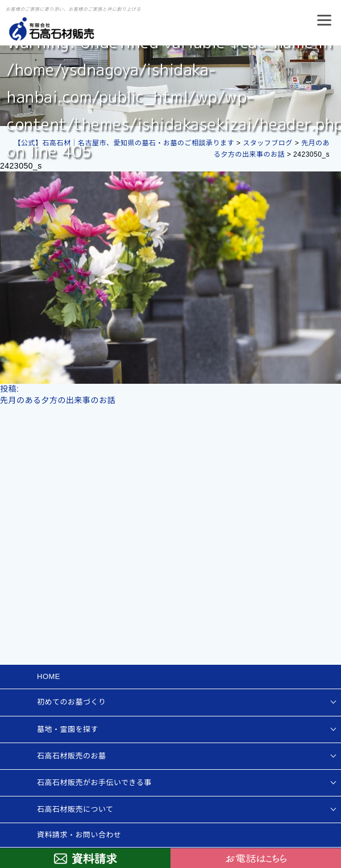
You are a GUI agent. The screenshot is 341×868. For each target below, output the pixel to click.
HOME (49, 676)
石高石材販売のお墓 (72, 756)
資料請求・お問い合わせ (79, 835)
